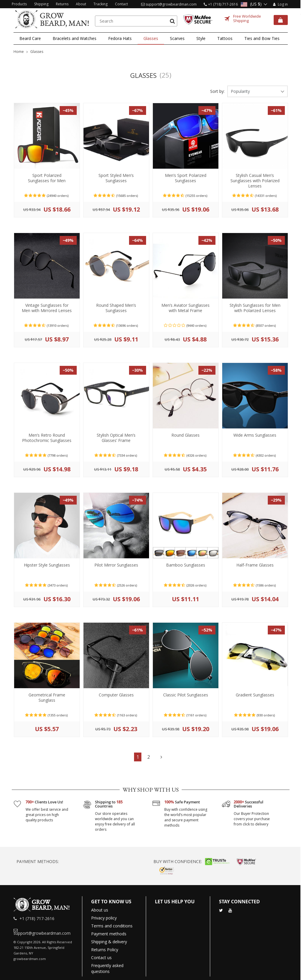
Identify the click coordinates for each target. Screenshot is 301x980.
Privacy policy (104, 918)
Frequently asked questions (107, 968)
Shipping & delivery (109, 942)
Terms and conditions (112, 926)
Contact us (101, 958)
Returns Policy (105, 950)
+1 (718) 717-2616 (223, 4)
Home (19, 52)
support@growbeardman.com (171, 4)
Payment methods (109, 934)
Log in (280, 4)
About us (100, 910)
